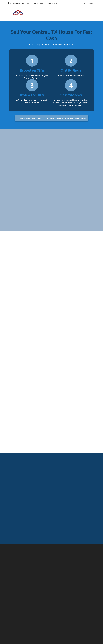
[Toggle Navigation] (92, 14)
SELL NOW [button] (89, 3)
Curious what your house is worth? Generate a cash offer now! (52, 118)
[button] (20, 13)
